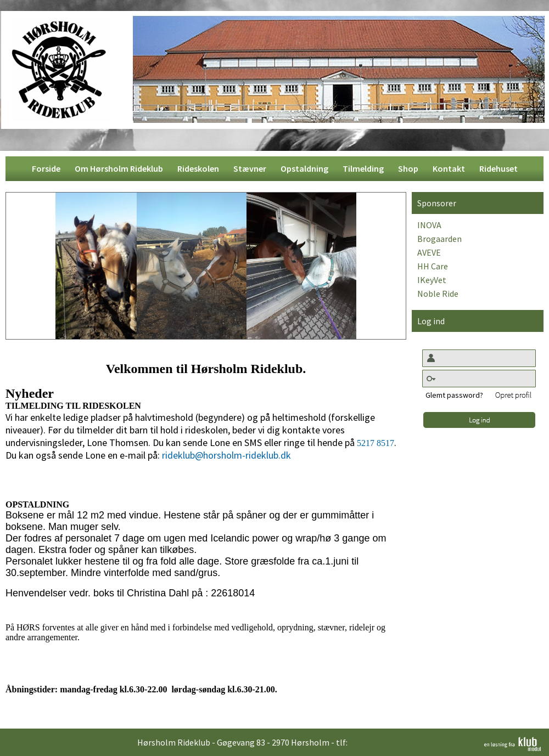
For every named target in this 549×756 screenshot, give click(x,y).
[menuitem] (46, 169)
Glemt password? (454, 395)
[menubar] (275, 169)
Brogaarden (439, 239)
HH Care (433, 266)
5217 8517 (376, 443)
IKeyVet (432, 280)
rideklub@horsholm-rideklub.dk (226, 455)
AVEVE (429, 252)
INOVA (429, 225)
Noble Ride (438, 294)
